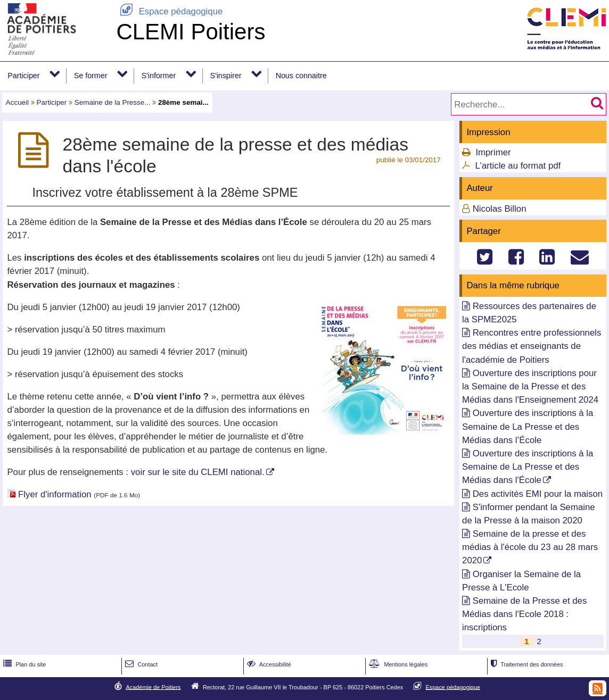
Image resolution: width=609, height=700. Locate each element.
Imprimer (493, 152)
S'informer (159, 76)
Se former (91, 76)
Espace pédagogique (169, 11)
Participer (23, 76)
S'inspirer (225, 76)
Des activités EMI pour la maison (538, 494)
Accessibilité (268, 664)
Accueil (17, 102)
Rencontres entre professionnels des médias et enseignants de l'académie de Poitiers (532, 346)
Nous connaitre (301, 76)
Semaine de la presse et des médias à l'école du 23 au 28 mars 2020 (530, 547)
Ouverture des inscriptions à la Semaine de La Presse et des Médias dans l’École (528, 426)
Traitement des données (526, 664)
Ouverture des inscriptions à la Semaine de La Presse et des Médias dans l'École (528, 467)
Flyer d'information (55, 494)
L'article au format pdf (518, 166)
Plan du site (23, 664)
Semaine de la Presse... (113, 102)
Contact (140, 664)
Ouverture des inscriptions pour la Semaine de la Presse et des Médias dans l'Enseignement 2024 (530, 386)
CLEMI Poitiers (191, 32)
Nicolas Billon (500, 209)
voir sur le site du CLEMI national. (198, 472)
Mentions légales (397, 664)
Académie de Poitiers (153, 687)
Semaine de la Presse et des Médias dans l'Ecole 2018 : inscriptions (524, 614)
